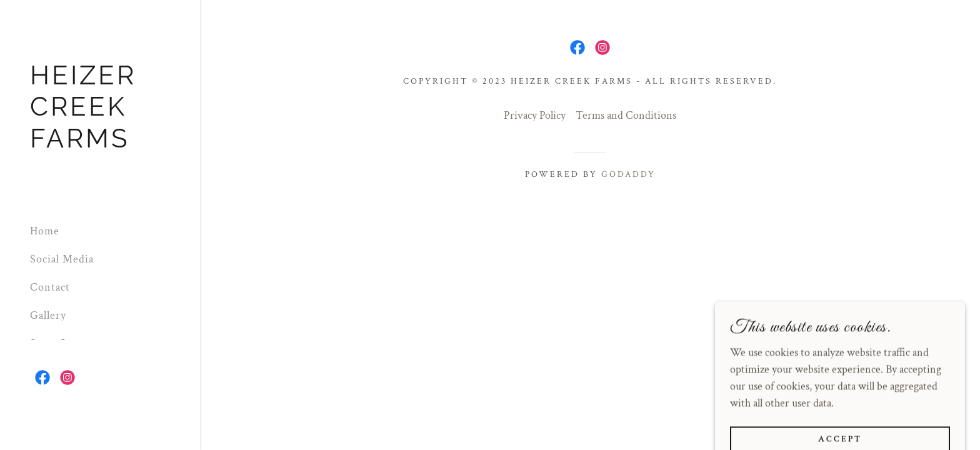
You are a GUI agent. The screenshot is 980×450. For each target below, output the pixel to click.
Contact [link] (50, 287)
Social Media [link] (62, 259)
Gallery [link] (48, 315)
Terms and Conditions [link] (626, 115)
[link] (100, 144)
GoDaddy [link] (628, 174)
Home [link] (45, 231)
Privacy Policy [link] (535, 115)
